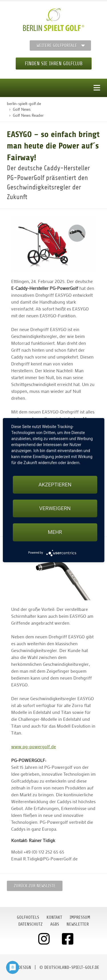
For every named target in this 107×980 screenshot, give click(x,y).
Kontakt (54, 917)
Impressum (80, 917)
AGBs (55, 924)
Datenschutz (30, 924)
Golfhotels (28, 917)
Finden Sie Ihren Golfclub (54, 64)
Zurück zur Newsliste (35, 886)
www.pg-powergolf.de (34, 746)
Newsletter (78, 924)
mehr (55, 532)
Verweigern (55, 508)
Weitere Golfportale (57, 45)
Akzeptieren (55, 485)
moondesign (19, 967)
